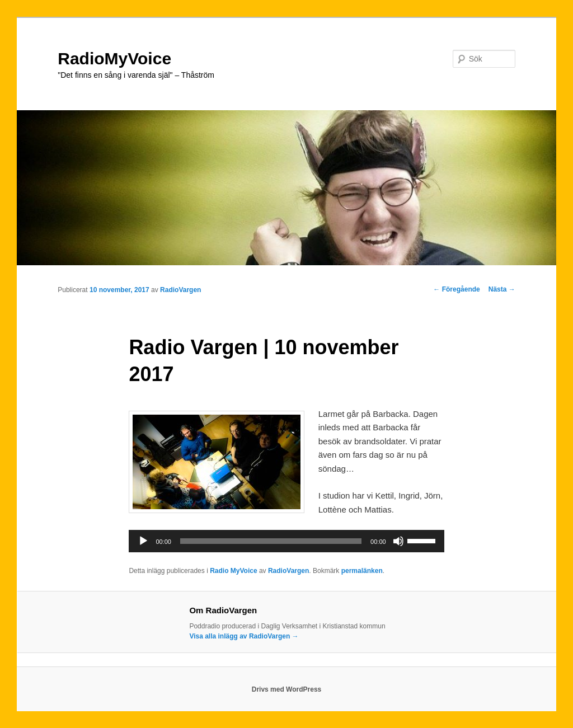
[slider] (271, 541)
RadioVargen (180, 290)
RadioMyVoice (114, 58)
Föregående (456, 289)
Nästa (502, 289)
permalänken (362, 571)
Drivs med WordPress (287, 689)
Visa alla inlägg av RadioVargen (244, 636)
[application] (286, 541)
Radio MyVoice (233, 571)
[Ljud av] (398, 541)
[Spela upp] (143, 541)
